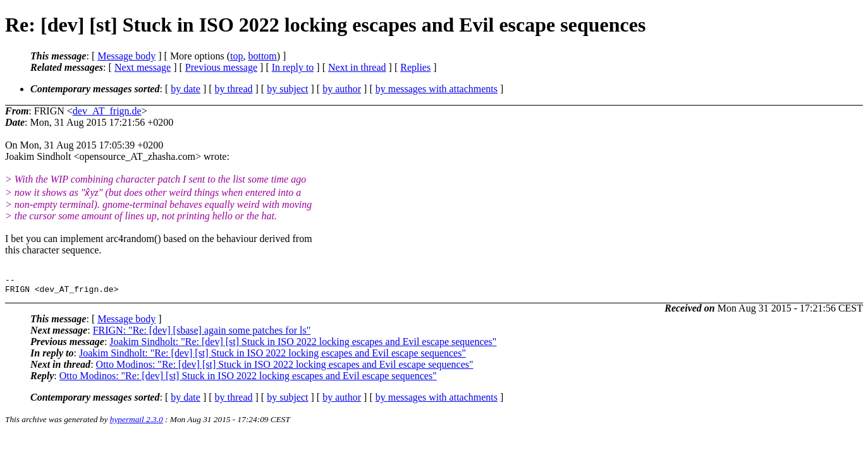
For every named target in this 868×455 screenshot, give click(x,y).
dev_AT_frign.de (107, 111)
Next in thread (357, 67)
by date (186, 89)
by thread (234, 89)
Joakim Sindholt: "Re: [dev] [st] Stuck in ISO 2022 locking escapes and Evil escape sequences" (303, 345)
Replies (415, 67)
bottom (262, 56)
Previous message (221, 67)
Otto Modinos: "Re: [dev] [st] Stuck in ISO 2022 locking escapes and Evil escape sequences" (285, 368)
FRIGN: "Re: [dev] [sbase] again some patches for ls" (202, 334)
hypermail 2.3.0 (137, 423)
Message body (126, 56)
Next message (143, 67)
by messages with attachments (437, 89)
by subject (287, 89)
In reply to (293, 67)
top (236, 56)
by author (342, 89)
